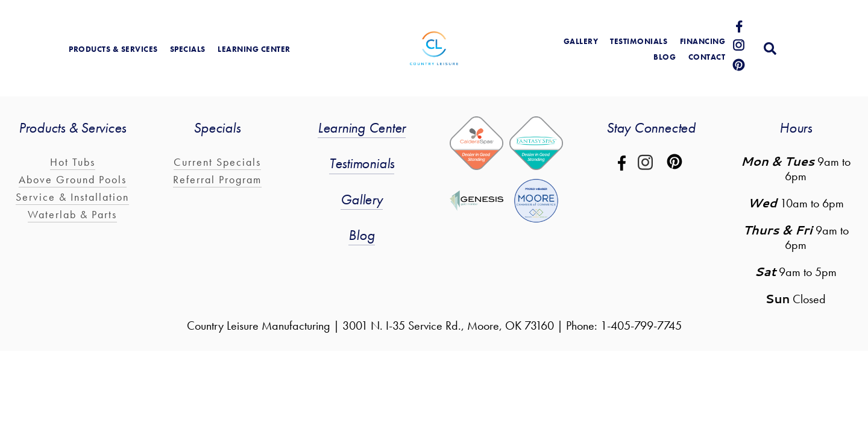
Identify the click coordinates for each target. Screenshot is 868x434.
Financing (703, 41)
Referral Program (217, 179)
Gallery (361, 199)
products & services (113, 49)
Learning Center (362, 127)
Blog (361, 235)
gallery (581, 41)
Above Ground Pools (73, 179)
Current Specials (217, 162)
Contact (707, 57)
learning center (254, 49)
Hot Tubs (73, 162)
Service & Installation (72, 197)
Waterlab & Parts (72, 214)
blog (665, 57)
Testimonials (639, 41)
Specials (188, 49)
